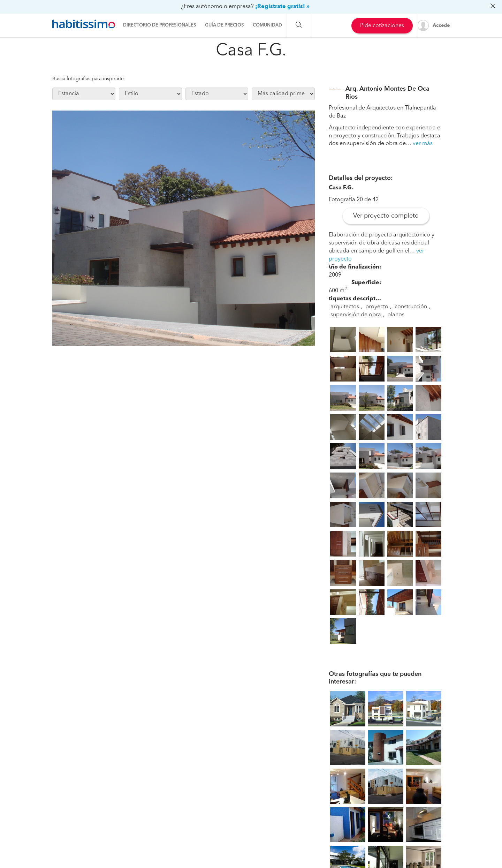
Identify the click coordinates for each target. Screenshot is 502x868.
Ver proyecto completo (386, 216)
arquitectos (345, 307)
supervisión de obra (356, 315)
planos (396, 315)
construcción (411, 307)
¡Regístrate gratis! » (282, 7)
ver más (423, 144)
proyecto (377, 307)
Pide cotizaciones (382, 26)
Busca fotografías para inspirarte (88, 79)
